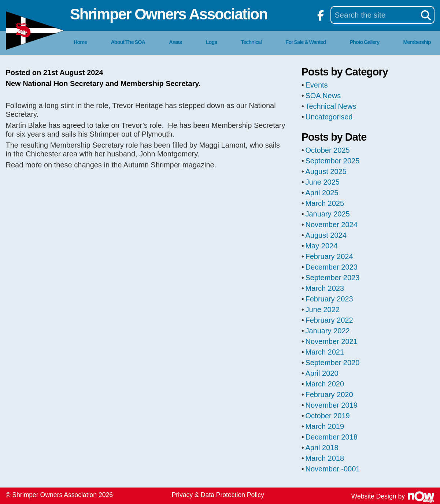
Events (316, 85)
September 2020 (332, 363)
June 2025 (322, 182)
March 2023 (325, 288)
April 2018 (322, 448)
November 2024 (331, 225)
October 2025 (327, 150)
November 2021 (331, 341)
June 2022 (322, 310)
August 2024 (326, 235)
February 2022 (329, 320)
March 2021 (325, 352)
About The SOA (128, 42)
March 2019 (325, 426)
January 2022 (327, 331)
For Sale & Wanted (306, 42)
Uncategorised (329, 117)
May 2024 (321, 246)
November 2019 (331, 405)
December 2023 (331, 267)
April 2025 (322, 193)
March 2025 (325, 203)
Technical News (331, 106)
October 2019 (327, 416)
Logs (211, 42)
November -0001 (332, 469)
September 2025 (332, 161)
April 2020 (322, 373)
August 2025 (326, 171)
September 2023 (332, 278)
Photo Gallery (365, 42)
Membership (417, 42)
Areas (175, 42)
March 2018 (325, 458)
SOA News (323, 96)
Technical (251, 42)
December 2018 (331, 437)
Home (80, 42)
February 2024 (329, 256)
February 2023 (329, 299)
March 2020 (325, 384)
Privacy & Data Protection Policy (218, 495)
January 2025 (327, 214)
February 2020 (329, 394)
